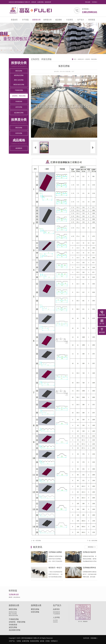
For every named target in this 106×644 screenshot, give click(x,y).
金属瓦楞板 (26, 641)
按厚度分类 (48, 20)
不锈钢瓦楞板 (19, 90)
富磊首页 (14, 20)
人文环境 (56, 618)
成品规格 (58, 20)
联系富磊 (92, 20)
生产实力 (81, 20)
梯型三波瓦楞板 (19, 80)
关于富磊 (25, 20)
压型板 (48, 641)
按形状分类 (36, 20)
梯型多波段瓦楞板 (19, 85)
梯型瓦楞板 (19, 71)
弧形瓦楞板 (94, 541)
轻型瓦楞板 (19, 133)
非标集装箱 (19, 101)
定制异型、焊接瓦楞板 (19, 96)
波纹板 (42, 641)
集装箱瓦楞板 (35, 641)
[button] (48, 106)
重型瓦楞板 (19, 128)
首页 (75, 59)
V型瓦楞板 (38, 541)
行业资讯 (70, 20)
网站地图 (88, 2)
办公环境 (55, 620)
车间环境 (55, 622)
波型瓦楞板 (19, 107)
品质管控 (56, 609)
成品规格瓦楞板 (19, 113)
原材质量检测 (56, 612)
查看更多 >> (92, 547)
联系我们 (95, 2)
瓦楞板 (19, 641)
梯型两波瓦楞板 (19, 75)
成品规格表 (19, 148)
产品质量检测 (56, 614)
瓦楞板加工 (54, 641)
